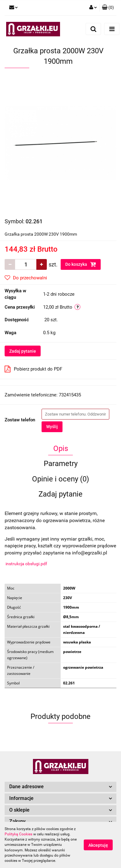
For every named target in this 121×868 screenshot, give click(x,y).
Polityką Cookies (18, 834)
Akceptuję (98, 845)
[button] (108, 8)
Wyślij (52, 427)
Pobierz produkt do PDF (33, 369)
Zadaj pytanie (23, 351)
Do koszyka (81, 264)
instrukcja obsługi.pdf (26, 564)
